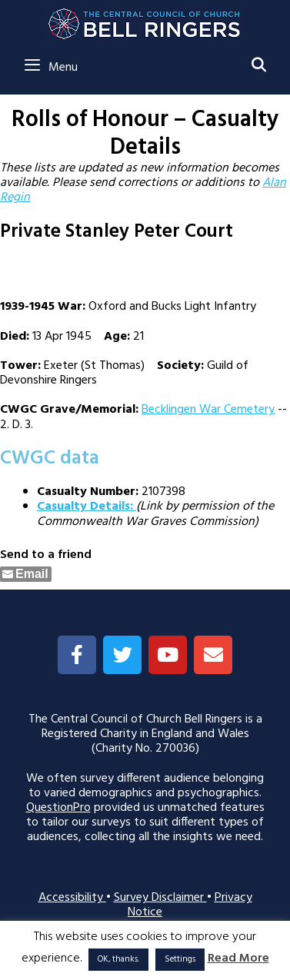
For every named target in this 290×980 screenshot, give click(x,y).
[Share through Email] (26, 574)
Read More (238, 959)
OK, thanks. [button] (118, 959)
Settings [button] (180, 959)
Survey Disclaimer (160, 898)
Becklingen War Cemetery (208, 410)
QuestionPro (58, 808)
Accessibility (72, 898)
